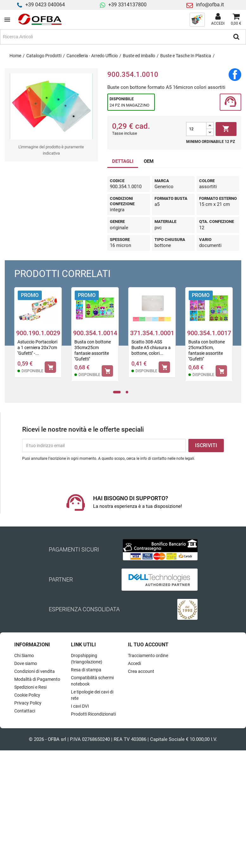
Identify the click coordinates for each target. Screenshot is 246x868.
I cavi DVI (80, 706)
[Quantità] (196, 129)
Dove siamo (26, 663)
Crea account (141, 671)
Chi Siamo (24, 656)
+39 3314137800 (127, 5)
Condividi (235, 75)
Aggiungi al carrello (226, 129)
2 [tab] (129, 392)
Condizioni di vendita (35, 671)
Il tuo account (148, 645)
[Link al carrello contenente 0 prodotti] (236, 20)
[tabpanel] (38, 336)
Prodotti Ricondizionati (93, 714)
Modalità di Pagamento (37, 679)
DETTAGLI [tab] (123, 161)
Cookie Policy (27, 695)
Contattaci (25, 711)
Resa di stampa (86, 670)
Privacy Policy (28, 703)
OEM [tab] (149, 161)
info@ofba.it (210, 5)
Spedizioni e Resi (30, 687)
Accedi (134, 663)
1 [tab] (117, 392)
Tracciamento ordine (148, 656)
